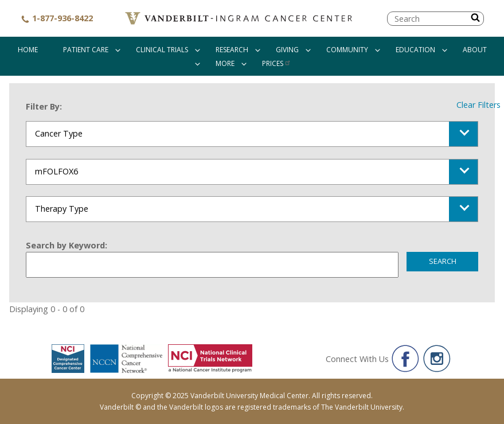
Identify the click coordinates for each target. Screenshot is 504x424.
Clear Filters (478, 105)
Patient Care (86, 50)
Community (347, 50)
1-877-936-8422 (57, 18)
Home (28, 50)
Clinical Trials (162, 50)
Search (443, 261)
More (225, 63)
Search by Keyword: (67, 245)
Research (232, 50)
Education (415, 50)
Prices (277, 63)
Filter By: (44, 106)
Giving (287, 50)
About (475, 50)
